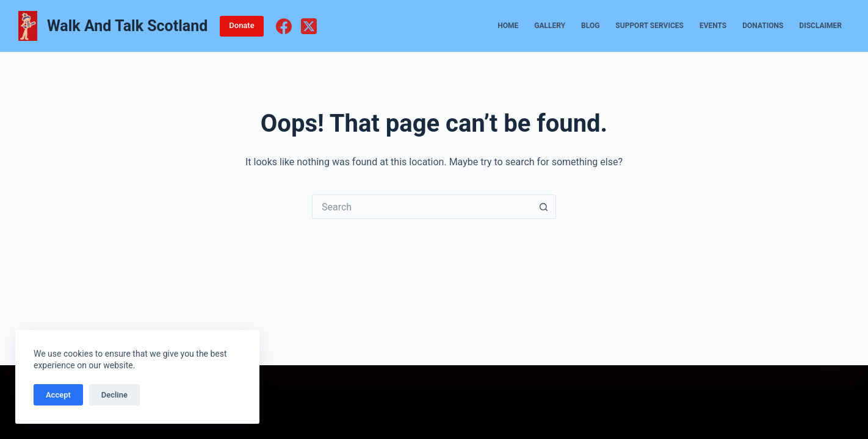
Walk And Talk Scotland (127, 26)
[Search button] (544, 207)
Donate (241, 25)
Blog (590, 26)
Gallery (550, 26)
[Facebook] (284, 26)
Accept (58, 395)
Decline (114, 395)
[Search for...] (422, 207)
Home (508, 26)
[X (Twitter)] (309, 26)
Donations (763, 26)
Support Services (649, 26)
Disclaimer (820, 26)
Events (713, 26)
